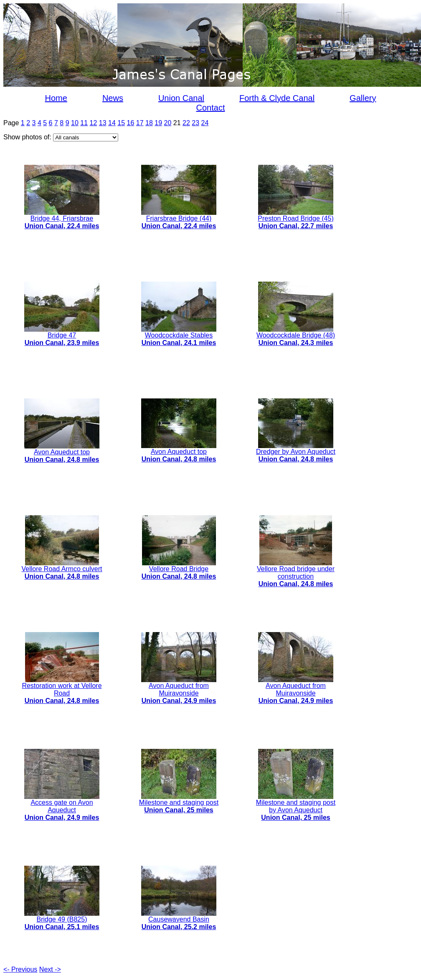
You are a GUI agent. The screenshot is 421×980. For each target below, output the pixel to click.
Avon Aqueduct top (62, 453)
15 (121, 123)
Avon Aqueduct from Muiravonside (179, 690)
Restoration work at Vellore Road (62, 690)
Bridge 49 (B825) (62, 920)
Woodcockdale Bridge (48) (296, 336)
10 (75, 123)
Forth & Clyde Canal (277, 98)
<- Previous (20, 969)
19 (158, 123)
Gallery (363, 98)
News (113, 98)
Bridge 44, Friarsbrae (62, 219)
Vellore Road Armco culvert (62, 570)
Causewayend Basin (179, 920)
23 (195, 123)
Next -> (50, 969)
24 (205, 123)
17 (140, 123)
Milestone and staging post (179, 803)
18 (149, 123)
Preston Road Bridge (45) (295, 219)
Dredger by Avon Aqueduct (296, 452)
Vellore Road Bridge (179, 570)
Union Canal (181, 98)
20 (168, 123)
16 (131, 123)
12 (94, 123)
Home (56, 98)
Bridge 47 (62, 336)
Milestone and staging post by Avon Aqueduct (296, 807)
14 (112, 123)
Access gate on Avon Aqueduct (62, 807)
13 (103, 123)
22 (186, 123)
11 (84, 123)
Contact (211, 108)
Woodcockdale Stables (179, 336)
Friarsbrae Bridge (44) (179, 219)
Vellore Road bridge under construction (296, 573)
